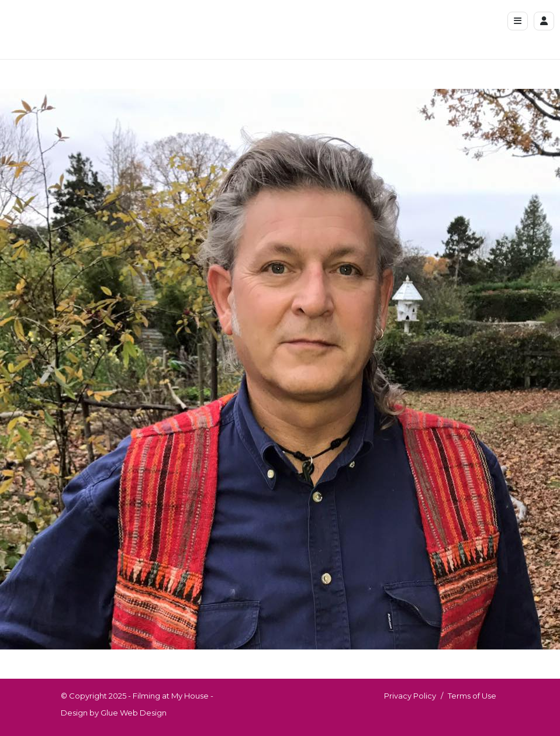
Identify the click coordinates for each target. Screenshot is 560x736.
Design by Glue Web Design (114, 713)
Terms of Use (472, 696)
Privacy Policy (410, 696)
